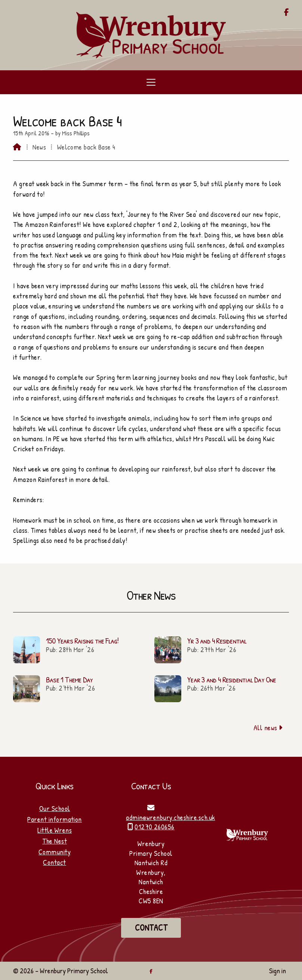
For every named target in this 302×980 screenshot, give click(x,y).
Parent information (55, 819)
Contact (54, 862)
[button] (151, 82)
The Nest (55, 841)
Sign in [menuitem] (278, 971)
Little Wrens (55, 830)
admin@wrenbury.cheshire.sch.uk (170, 817)
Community (55, 852)
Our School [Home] (55, 808)
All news (268, 728)
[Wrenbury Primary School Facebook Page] (286, 13)
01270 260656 (155, 827)
